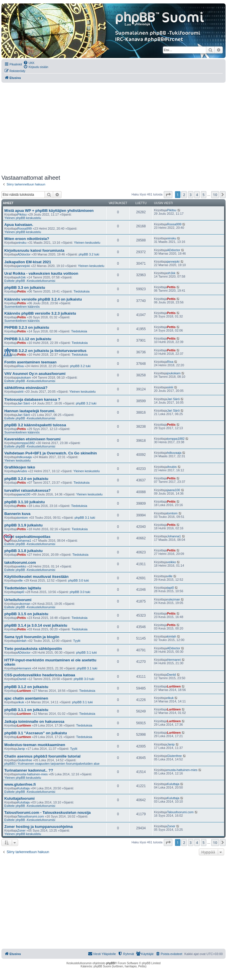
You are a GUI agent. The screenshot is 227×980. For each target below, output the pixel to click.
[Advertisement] (113, 129)
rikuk (21, 702)
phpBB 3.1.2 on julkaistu (26, 687)
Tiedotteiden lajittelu (23, 588)
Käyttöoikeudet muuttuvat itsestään (36, 577)
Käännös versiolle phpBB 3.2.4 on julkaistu (43, 299)
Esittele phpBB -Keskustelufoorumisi (30, 281)
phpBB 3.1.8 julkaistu (23, 551)
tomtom (23, 518)
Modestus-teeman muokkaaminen (35, 745)
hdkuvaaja (24, 457)
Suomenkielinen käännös (22, 307)
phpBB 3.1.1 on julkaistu (26, 710)
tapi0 (21, 592)
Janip (21, 749)
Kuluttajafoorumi (20, 798)
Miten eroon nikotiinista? (27, 239)
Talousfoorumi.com (30, 816)
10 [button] (215, 195)
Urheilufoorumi (18, 600)
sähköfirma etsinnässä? (26, 388)
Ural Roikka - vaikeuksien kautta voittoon (41, 273)
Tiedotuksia (82, 291)
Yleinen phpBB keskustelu (23, 218)
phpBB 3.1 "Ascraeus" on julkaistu (36, 733)
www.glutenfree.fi (20, 784)
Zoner (21, 830)
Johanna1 (24, 541)
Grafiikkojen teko (20, 467)
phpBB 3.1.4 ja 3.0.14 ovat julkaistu (36, 625)
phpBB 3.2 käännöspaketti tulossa (35, 425)
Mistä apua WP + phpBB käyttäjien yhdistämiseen (49, 211)
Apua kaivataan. (19, 225)
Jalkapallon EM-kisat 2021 (28, 262)
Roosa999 (24, 228)
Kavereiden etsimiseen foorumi (32, 439)
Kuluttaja (23, 788)
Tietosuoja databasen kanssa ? (32, 399)
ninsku (22, 243)
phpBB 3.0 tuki (79, 580)
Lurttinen (24, 691)
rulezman (24, 604)
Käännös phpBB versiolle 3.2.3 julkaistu (40, 313)
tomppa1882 (26, 443)
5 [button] (204, 195)
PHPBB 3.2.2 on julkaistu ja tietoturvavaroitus (45, 351)
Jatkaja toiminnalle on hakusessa (34, 722)
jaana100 (24, 494)
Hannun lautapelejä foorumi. (30, 411)
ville (20, 580)
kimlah (22, 641)
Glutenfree (25, 760)
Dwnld (22, 679)
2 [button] (184, 195)
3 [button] (191, 195)
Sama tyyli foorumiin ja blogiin (32, 637)
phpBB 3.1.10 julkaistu (25, 502)
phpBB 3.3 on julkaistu (25, 287)
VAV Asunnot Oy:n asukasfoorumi (35, 374)
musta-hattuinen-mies (32, 774)
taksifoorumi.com (20, 562)
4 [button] (197, 195)
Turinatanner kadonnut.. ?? (29, 770)
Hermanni (24, 668)
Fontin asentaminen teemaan (30, 362)
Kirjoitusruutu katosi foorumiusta (34, 250)
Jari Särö (24, 403)
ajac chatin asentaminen (26, 698)
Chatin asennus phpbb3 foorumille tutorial (42, 756)
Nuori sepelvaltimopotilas (27, 537)
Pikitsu (22, 214)
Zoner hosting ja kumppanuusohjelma (39, 827)
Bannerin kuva (17, 514)
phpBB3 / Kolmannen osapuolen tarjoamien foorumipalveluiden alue (52, 764)
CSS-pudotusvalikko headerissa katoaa (40, 675)
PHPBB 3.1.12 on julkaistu (28, 339)
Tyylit (77, 641)
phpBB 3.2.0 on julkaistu (26, 479)
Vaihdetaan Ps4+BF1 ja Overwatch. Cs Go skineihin (51, 453)
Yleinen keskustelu (87, 243)
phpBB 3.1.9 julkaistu (23, 525)
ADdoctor (24, 254)
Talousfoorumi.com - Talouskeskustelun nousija (48, 813)
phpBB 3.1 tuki (85, 518)
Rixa (20, 366)
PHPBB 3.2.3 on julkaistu (27, 327)
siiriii (20, 392)
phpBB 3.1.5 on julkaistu (26, 614)
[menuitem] (29, 63)
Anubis (22, 471)
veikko (22, 566)
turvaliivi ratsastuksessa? (27, 490)
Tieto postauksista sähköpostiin (33, 649)
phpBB (111, 963)
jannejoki (23, 266)
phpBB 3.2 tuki (89, 254)
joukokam (24, 377)
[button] (168, 195)
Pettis (22, 291)
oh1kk (21, 277)
